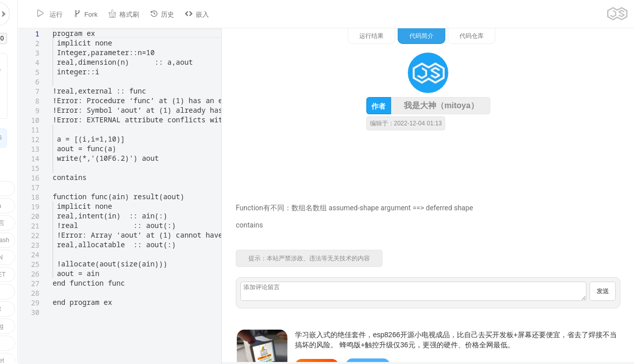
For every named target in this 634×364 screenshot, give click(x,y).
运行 (33, 14)
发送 (603, 300)
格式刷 (107, 14)
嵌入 (180, 14)
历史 (145, 14)
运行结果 (477, 36)
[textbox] (35, 29)
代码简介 (527, 36)
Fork (69, 14)
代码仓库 (577, 36)
